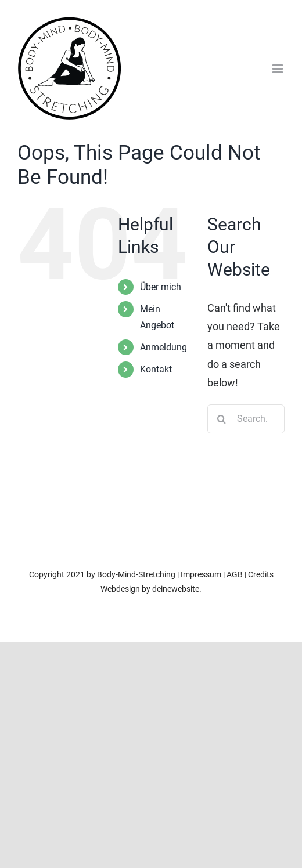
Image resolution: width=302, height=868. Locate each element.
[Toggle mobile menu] (278, 69)
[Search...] (246, 419)
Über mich (161, 287)
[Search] (222, 419)
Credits (261, 574)
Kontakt (156, 369)
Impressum (201, 574)
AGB (235, 574)
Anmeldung (163, 347)
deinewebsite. (177, 589)
